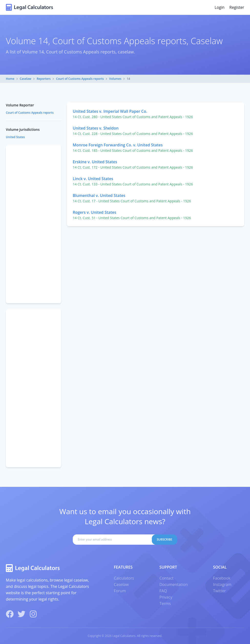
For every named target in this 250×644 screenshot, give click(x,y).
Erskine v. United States (95, 162)
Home (10, 79)
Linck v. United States (93, 179)
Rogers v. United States (94, 212)
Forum (120, 591)
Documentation (174, 584)
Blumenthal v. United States (99, 195)
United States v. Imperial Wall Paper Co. (110, 111)
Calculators (124, 578)
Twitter (219, 591)
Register (237, 7)
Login (220, 7)
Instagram (222, 584)
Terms (165, 603)
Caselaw (26, 79)
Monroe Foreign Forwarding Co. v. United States (118, 145)
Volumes (115, 79)
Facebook (222, 578)
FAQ (163, 591)
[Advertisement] (33, 224)
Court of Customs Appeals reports (80, 79)
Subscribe (165, 539)
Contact (166, 578)
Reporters (44, 79)
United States (15, 137)
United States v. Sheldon (96, 128)
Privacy (166, 597)
